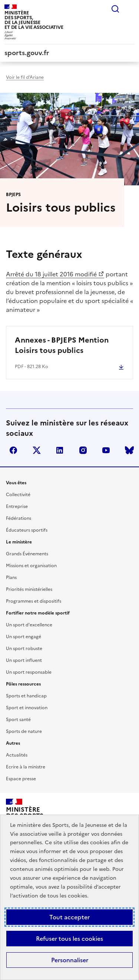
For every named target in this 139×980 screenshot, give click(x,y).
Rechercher (115, 9)
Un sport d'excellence (29, 625)
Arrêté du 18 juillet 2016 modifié (51, 274)
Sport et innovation (27, 708)
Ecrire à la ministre (26, 767)
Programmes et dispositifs (34, 601)
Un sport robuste (24, 649)
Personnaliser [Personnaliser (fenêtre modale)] (70, 960)
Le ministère (19, 542)
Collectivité (18, 495)
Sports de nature (24, 731)
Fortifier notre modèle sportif (38, 613)
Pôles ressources (23, 684)
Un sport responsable (29, 672)
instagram (83, 450)
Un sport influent (24, 660)
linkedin (60, 450)
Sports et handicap (26, 696)
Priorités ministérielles (29, 589)
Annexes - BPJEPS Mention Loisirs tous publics (62, 345)
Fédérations (19, 518)
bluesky (129, 450)
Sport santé (18, 720)
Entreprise (17, 506)
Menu (130, 9)
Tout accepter (69, 917)
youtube (106, 450)
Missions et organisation (31, 566)
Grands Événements (27, 554)
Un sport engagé (24, 637)
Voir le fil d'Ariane (25, 77)
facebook (13, 450)
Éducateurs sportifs (27, 530)
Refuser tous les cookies (69, 939)
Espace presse (21, 779)
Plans (11, 577)
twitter (37, 450)
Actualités (17, 755)
